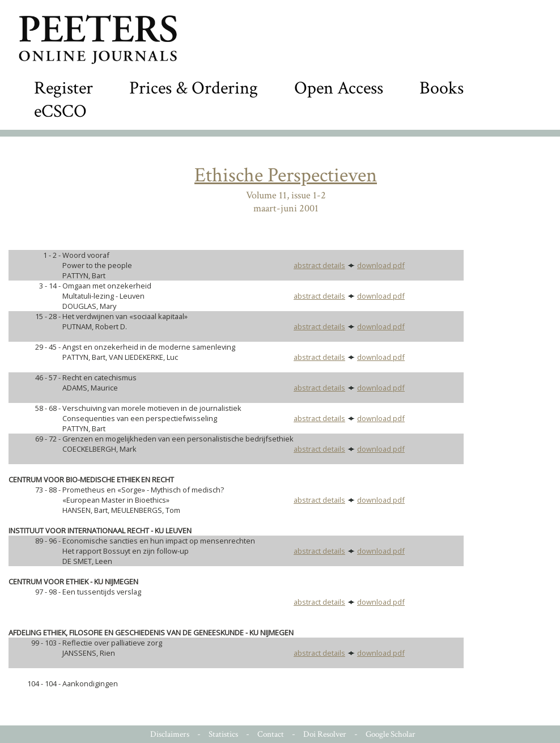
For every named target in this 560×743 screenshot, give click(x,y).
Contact (271, 734)
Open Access (339, 88)
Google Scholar (391, 734)
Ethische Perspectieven (286, 175)
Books (442, 88)
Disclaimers (170, 734)
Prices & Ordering (194, 88)
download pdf (381, 265)
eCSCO (60, 111)
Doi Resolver (325, 734)
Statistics (223, 734)
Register (63, 88)
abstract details (319, 265)
